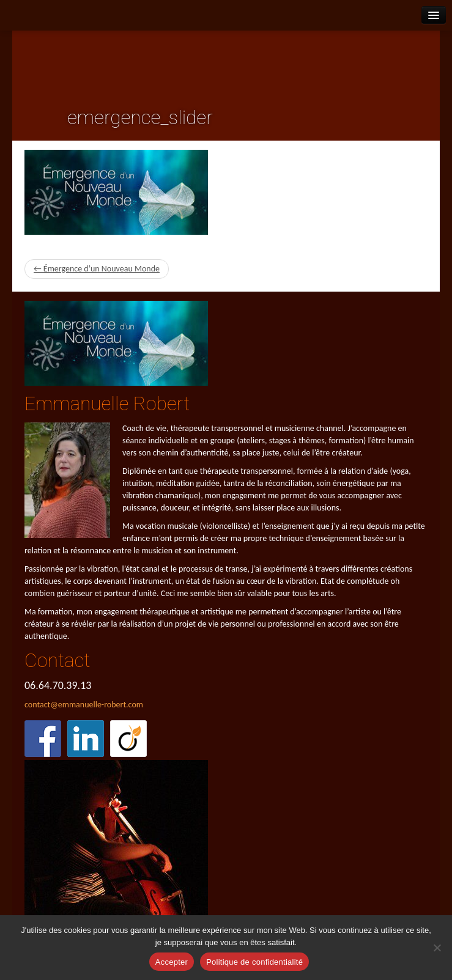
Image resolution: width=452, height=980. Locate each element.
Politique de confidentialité (254, 962)
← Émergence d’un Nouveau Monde (97, 269)
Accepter (172, 962)
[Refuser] (437, 948)
